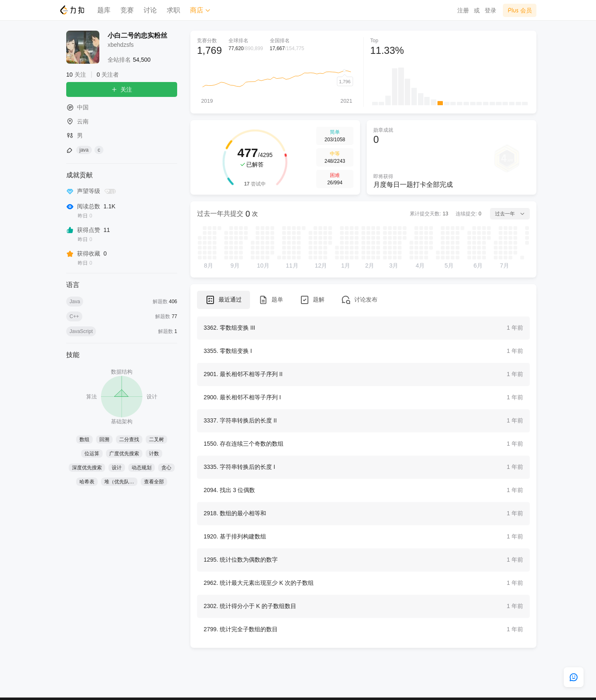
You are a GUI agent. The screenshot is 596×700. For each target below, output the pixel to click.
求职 (173, 10)
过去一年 (510, 214)
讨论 (150, 10)
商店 (200, 10)
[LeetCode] (72, 10)
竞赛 (127, 10)
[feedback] (574, 677)
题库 (104, 10)
